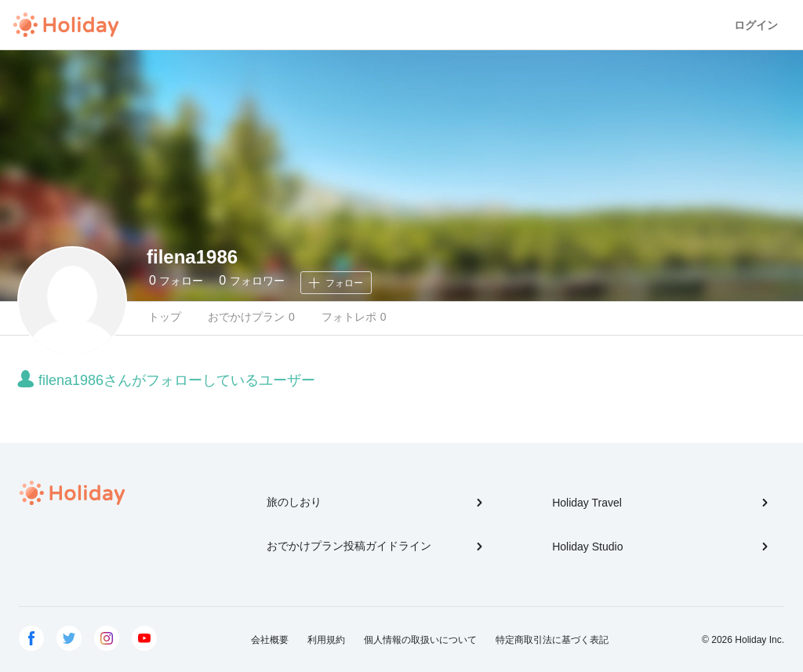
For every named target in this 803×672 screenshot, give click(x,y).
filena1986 (192, 257)
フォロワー (251, 280)
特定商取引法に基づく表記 (552, 640)
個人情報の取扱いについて (420, 640)
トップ (165, 317)
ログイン (756, 25)
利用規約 (326, 640)
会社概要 (270, 640)
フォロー (176, 280)
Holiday (66, 25)
